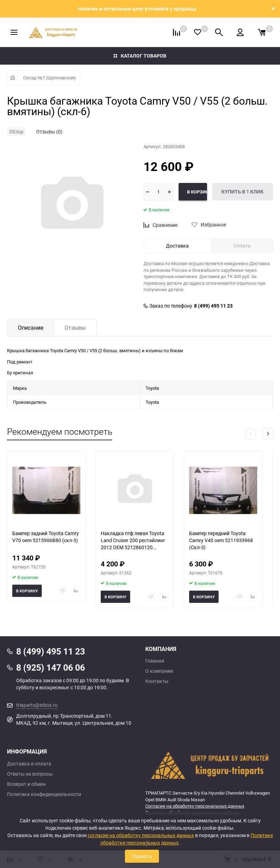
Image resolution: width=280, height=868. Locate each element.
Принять (142, 856)
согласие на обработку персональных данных (141, 835)
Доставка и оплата (29, 764)
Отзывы (75, 328)
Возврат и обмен (26, 784)
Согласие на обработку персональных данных (195, 806)
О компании (159, 671)
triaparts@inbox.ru (37, 705)
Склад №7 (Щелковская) (50, 78)
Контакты (157, 681)
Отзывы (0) (49, 131)
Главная (155, 661)
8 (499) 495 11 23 (213, 306)
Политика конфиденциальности (44, 794)
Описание (31, 328)
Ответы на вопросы (30, 774)
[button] (268, 434)
